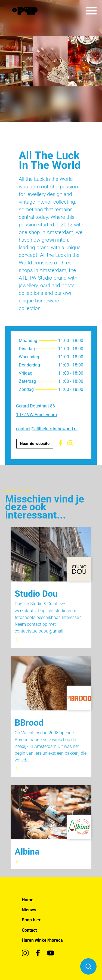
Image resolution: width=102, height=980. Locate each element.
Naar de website (35, 444)
